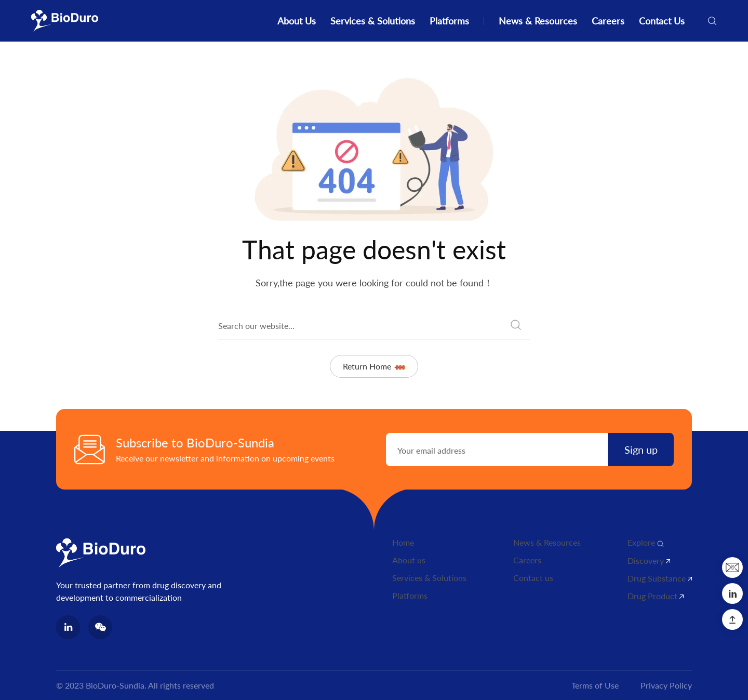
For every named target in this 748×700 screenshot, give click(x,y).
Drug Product (656, 596)
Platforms (449, 21)
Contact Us (662, 21)
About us (409, 560)
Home (403, 542)
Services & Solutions (373, 21)
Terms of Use (595, 685)
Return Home (374, 366)
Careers (608, 21)
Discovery (649, 560)
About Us (297, 21)
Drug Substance (660, 578)
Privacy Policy (666, 685)
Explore (646, 542)
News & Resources (538, 21)
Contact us (533, 578)
